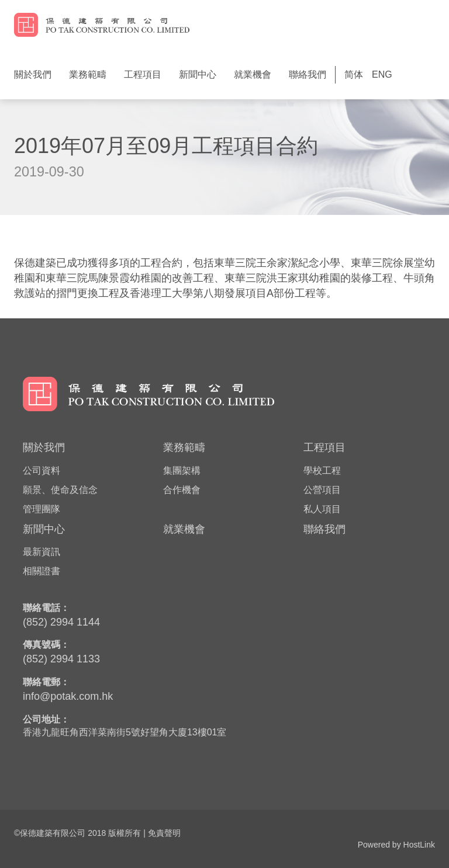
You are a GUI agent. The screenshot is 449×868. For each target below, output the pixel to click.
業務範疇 (184, 447)
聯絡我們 (308, 74)
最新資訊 (42, 552)
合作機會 (182, 490)
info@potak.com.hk (68, 696)
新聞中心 (44, 529)
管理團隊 (42, 509)
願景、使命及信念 (60, 490)
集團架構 (182, 471)
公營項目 (322, 490)
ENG (382, 74)
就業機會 (253, 74)
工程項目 (324, 447)
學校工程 (322, 471)
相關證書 (42, 571)
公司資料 (42, 471)
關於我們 (44, 447)
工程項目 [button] (143, 74)
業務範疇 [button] (88, 74)
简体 (354, 74)
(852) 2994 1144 (61, 622)
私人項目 (322, 509)
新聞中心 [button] (198, 74)
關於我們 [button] (33, 74)
